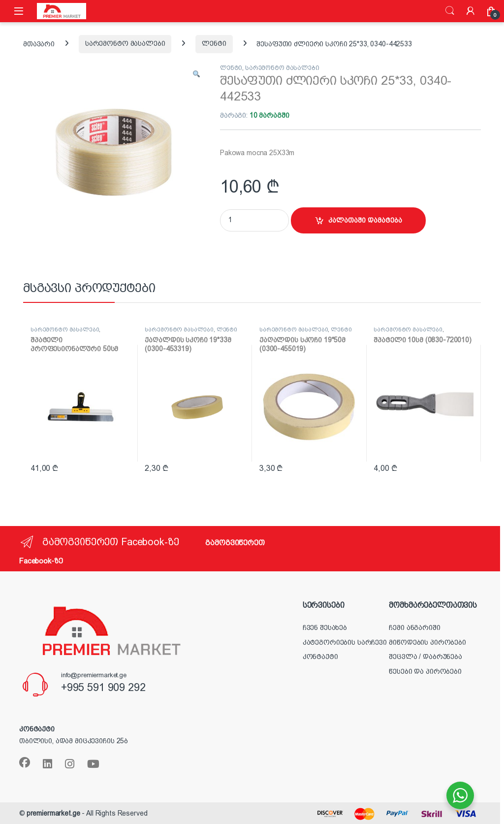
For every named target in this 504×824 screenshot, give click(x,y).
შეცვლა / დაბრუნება (425, 657)
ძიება (450, 11)
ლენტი (214, 43)
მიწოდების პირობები (427, 642)
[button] (196, 75)
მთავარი (39, 43)
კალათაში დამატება (365, 220)
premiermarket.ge (53, 813)
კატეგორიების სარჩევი (345, 642)
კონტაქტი (320, 657)
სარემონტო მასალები (125, 43)
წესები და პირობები (425, 671)
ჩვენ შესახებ (325, 627)
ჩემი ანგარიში (414, 627)
